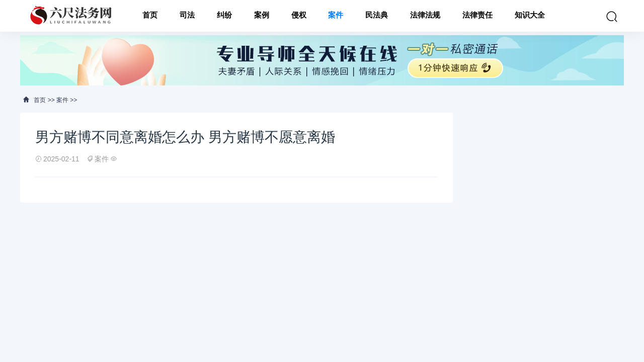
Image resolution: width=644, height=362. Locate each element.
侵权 (299, 16)
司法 (187, 16)
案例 (262, 16)
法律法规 (425, 16)
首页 (150, 16)
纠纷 (224, 16)
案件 (336, 16)
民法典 (377, 16)
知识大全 (530, 16)
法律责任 (477, 16)
